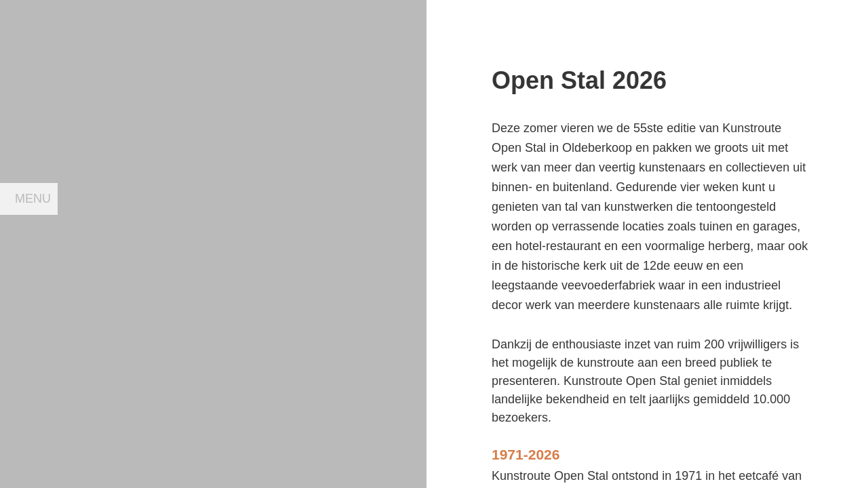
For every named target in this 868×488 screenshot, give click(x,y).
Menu (33, 199)
